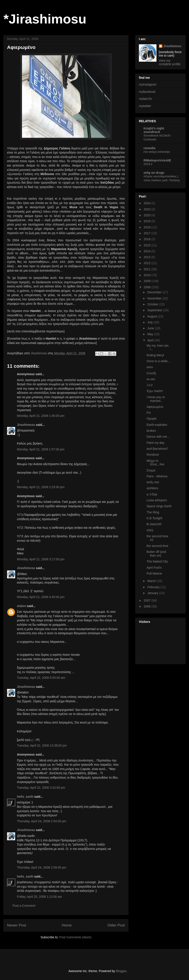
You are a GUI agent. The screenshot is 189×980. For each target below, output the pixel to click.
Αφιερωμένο (155, 407)
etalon (21, 606)
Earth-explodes (157, 425)
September (155, 310)
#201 (150, 530)
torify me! (153, 482)
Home (67, 925)
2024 (148, 203)
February (154, 587)
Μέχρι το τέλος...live (155, 463)
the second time (157, 546)
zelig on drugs (154, 173)
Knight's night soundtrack (154, 130)
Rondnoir (153, 455)
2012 (148, 263)
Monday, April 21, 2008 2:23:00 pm (41, 487)
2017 (148, 233)
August (152, 316)
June (151, 328)
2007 (148, 600)
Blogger (121, 971)
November (155, 298)
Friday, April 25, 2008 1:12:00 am (39, 897)
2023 (148, 209)
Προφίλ (152, 419)
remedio (149, 148)
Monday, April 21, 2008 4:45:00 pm (41, 597)
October (153, 304)
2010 (148, 275)
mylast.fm (145, 99)
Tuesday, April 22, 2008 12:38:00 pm (42, 745)
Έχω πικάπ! (155, 391)
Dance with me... (158, 437)
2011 (148, 269)
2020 (148, 215)
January (153, 593)
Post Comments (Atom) (75, 937)
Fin (149, 413)
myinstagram (148, 84)
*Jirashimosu (45, 19)
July (150, 322)
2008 (148, 287)
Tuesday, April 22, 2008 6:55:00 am (41, 678)
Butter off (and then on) (156, 554)
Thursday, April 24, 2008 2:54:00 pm (42, 821)
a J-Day (152, 494)
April (151, 340)
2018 (148, 227)
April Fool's (154, 568)
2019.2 (148, 164)
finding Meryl (155, 355)
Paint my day (155, 443)
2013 (148, 257)
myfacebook (147, 92)
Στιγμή (151, 470)
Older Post (116, 925)
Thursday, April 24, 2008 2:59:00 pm (42, 867)
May (151, 334)
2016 (148, 239)
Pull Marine (154, 573)
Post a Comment (24, 906)
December (155, 292)
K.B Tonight (154, 518)
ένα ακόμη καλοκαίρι (157, 152)
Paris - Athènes (157, 476)
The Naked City (157, 561)
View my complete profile (170, 62)
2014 (148, 251)
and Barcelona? (157, 449)
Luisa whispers (157, 500)
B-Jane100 (154, 524)
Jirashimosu (26, 425)
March (152, 581)
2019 (148, 221)
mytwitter (145, 106)
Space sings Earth (159, 506)
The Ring (153, 512)
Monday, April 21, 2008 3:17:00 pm (41, 559)
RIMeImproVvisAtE (157, 160)
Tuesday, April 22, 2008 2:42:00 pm (41, 788)
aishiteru (152, 488)
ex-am (151, 379)
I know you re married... (156, 399)
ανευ (150, 367)
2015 (148, 245)
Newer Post (17, 925)
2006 (148, 606)
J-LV (150, 385)
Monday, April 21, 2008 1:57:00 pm (41, 449)
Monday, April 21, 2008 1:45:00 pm (41, 416)
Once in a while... (158, 361)
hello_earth (25, 797)
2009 (148, 281)
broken (151, 431)
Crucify (151, 373)
